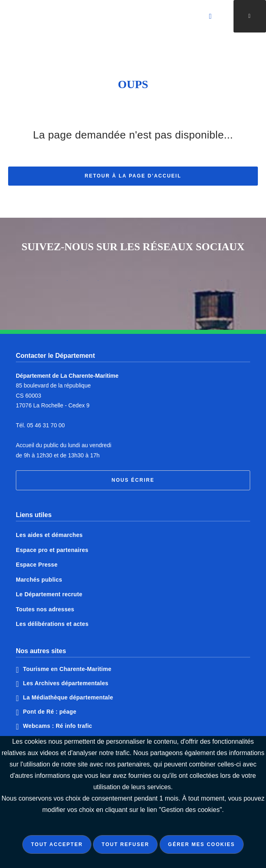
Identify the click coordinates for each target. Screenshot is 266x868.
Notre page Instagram (56, 284)
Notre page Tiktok (149, 284)
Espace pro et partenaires (52, 550)
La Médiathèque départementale (68, 697)
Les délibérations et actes (52, 624)
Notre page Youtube (210, 284)
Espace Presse (37, 565)
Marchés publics (39, 580)
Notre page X (118, 284)
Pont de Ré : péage (50, 712)
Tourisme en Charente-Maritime (67, 669)
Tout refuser (125, 844)
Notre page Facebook (87, 284)
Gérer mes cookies (202, 844)
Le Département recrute (49, 594)
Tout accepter (57, 844)
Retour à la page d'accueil (133, 177)
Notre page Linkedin (179, 284)
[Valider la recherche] (211, 16)
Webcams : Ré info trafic (58, 726)
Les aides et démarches (49, 535)
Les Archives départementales (66, 683)
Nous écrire (133, 480)
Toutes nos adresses (45, 609)
